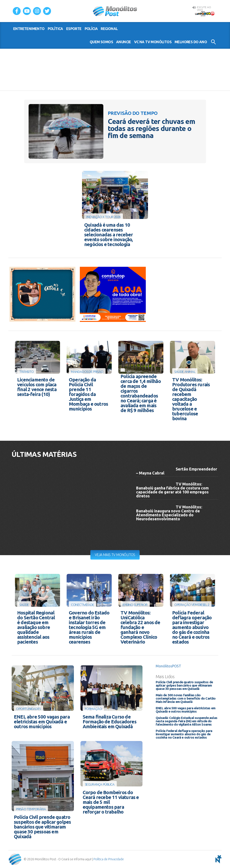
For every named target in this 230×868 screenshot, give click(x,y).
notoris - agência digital (218, 859)
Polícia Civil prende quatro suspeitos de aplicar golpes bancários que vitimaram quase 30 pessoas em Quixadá (184, 685)
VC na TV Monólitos (153, 42)
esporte (74, 29)
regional (109, 29)
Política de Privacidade (109, 859)
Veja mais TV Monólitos (115, 555)
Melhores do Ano (191, 42)
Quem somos (101, 42)
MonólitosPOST (168, 666)
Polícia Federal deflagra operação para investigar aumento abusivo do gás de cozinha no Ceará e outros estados (184, 734)
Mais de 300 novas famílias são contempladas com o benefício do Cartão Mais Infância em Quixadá (186, 698)
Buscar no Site (213, 42)
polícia (91, 29)
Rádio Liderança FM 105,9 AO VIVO (205, 13)
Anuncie (124, 42)
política (55, 29)
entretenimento (29, 29)
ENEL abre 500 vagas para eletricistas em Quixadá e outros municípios (185, 710)
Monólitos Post (115, 11)
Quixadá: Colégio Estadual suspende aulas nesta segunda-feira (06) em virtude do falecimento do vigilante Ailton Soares (186, 721)
